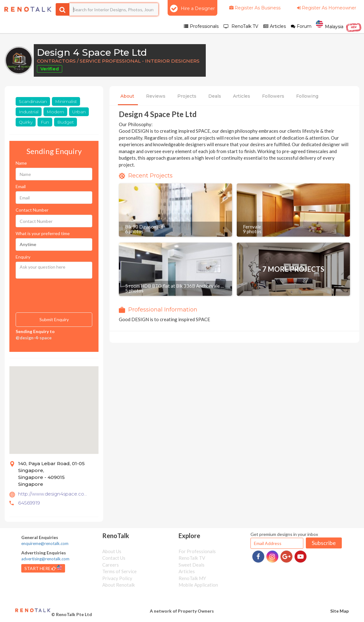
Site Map (339, 611)
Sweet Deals (192, 565)
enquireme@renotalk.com (45, 543)
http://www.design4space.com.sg (53, 494)
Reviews (156, 96)
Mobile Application (198, 585)
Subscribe (324, 543)
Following (307, 96)
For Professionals (197, 551)
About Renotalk (119, 585)
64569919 (29, 503)
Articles (242, 96)
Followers (273, 96)
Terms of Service (119, 571)
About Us (112, 551)
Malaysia (339, 26)
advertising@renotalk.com (45, 559)
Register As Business (254, 8)
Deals (215, 96)
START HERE (43, 568)
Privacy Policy (117, 578)
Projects (187, 96)
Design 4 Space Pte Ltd (92, 52)
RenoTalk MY (192, 578)
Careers (111, 565)
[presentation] (47, 291)
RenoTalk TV (192, 558)
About (127, 96)
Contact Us (114, 558)
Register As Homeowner (326, 8)
